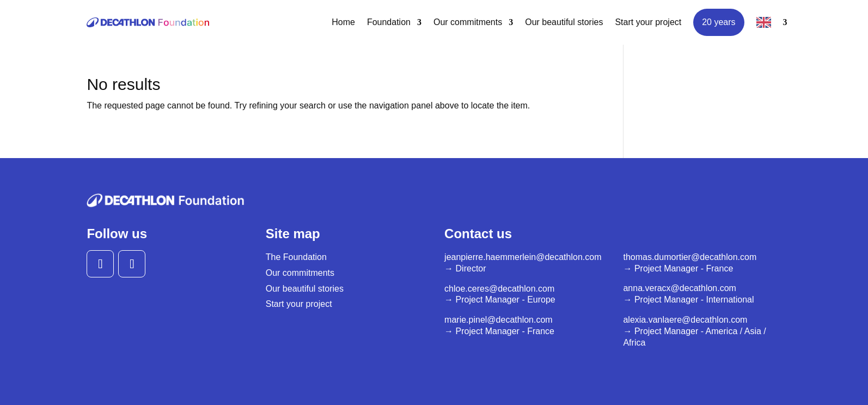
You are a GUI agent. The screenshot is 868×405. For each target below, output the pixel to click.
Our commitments (468, 22)
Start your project (648, 22)
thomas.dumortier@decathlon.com (690, 257)
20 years (719, 22)
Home (343, 22)
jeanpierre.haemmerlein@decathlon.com (523, 257)
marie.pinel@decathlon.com (499, 320)
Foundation (389, 22)
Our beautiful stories (564, 22)
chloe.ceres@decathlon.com (499, 289)
